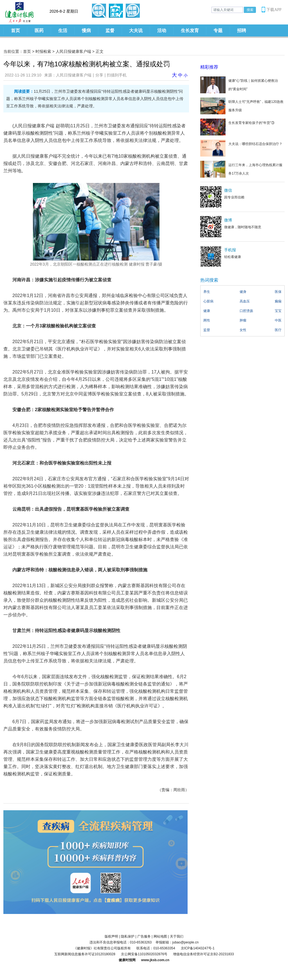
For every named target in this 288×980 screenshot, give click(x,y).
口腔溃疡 (246, 311)
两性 (207, 320)
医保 (278, 292)
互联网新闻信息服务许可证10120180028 (85, 954)
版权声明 (111, 936)
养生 (207, 292)
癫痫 (278, 301)
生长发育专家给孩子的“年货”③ (251, 123)
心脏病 (208, 301)
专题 (218, 30)
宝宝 (278, 311)
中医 (278, 320)
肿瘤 (243, 320)
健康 (207, 311)
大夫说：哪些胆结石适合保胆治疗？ (255, 144)
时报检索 (43, 51)
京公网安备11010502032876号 (144, 954)
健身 (243, 292)
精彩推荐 (209, 67)
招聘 (242, 30)
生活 (63, 30)
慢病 (86, 30)
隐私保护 (128, 936)
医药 (39, 30)
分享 (99, 75)
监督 (110, 30)
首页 (15, 30)
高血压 (245, 301)
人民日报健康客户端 (73, 51)
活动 (162, 30)
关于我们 (177, 936)
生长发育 (190, 30)
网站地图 (160, 936)
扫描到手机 (117, 75)
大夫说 (136, 30)
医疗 (278, 330)
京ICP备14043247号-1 (198, 948)
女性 (243, 330)
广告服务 (144, 936)
